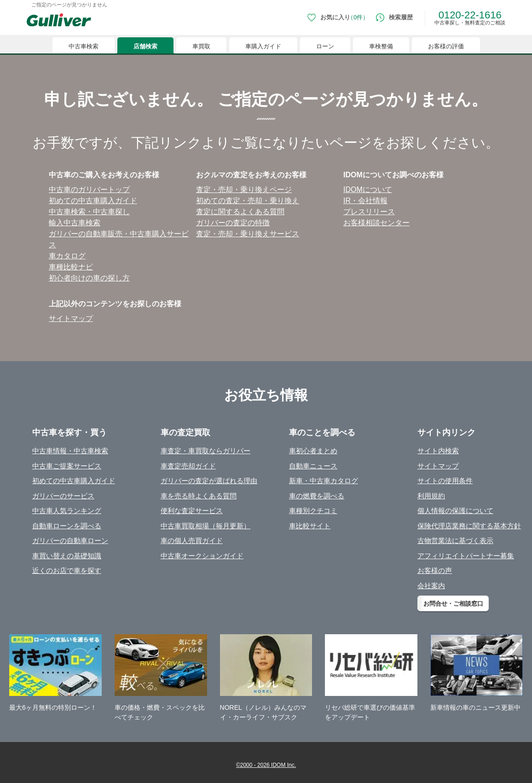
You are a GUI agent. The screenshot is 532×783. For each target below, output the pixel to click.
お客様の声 (435, 570)
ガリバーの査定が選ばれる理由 (209, 481)
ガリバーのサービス (63, 496)
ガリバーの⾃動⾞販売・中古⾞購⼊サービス (119, 239)
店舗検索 (145, 46)
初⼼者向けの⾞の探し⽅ (89, 278)
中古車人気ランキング (67, 511)
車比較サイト (310, 526)
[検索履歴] (394, 18)
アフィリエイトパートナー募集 (466, 556)
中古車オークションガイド (202, 556)
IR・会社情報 (365, 201)
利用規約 (431, 496)
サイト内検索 (438, 451)
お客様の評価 (446, 46)
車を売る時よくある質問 (199, 496)
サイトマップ (71, 318)
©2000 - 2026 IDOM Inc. (266, 765)
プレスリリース (369, 212)
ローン (325, 46)
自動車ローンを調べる (67, 526)
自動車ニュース (313, 466)
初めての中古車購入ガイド (74, 481)
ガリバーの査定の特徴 (233, 223)
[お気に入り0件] (338, 18)
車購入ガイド (263, 46)
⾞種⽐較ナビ (71, 267)
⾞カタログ (67, 256)
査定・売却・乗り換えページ (244, 190)
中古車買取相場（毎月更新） (205, 526)
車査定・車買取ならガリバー (205, 451)
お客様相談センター (376, 223)
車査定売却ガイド (188, 466)
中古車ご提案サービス (67, 466)
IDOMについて (368, 190)
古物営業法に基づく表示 (455, 541)
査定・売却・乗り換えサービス (248, 234)
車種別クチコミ (313, 511)
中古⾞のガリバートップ (89, 190)
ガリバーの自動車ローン (70, 541)
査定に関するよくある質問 (240, 212)
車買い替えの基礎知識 (67, 556)
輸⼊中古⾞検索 (75, 223)
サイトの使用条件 (445, 481)
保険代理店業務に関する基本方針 (469, 526)
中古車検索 (84, 46)
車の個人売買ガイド (192, 541)
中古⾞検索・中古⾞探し (89, 212)
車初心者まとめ (313, 451)
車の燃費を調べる (317, 496)
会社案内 (431, 586)
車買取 (201, 46)
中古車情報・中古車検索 (70, 451)
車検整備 (381, 46)
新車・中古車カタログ (324, 481)
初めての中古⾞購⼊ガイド (93, 201)
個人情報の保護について (455, 511)
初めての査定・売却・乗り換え (248, 201)
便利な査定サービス (192, 511)
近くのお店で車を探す (67, 570)
